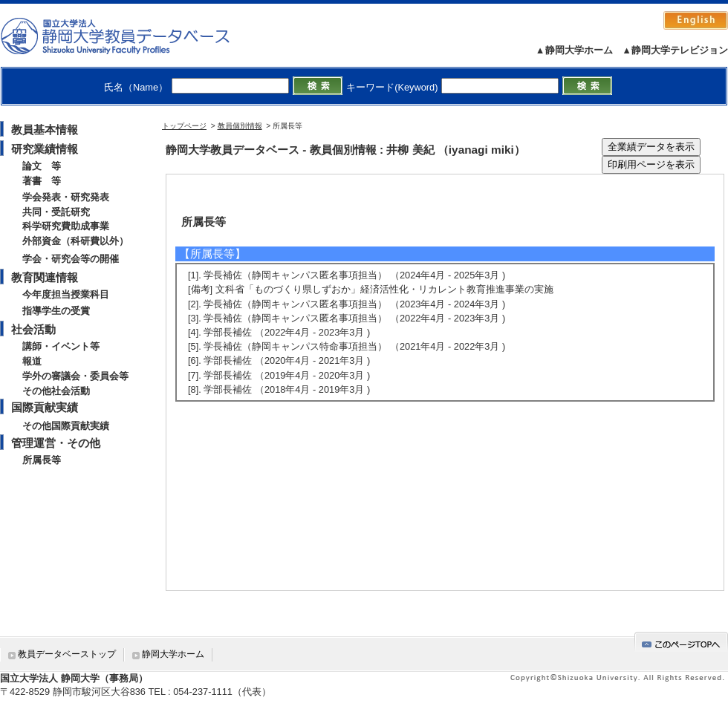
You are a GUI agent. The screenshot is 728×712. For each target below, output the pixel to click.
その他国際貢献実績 (66, 426)
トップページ (184, 126)
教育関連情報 (45, 277)
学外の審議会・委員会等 (75, 376)
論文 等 (42, 166)
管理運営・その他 (56, 443)
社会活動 (33, 329)
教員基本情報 (45, 130)
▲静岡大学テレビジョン (675, 50)
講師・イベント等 (61, 346)
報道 (32, 361)
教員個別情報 (240, 126)
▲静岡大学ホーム (574, 50)
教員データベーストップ (67, 654)
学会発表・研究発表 (66, 197)
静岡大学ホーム (173, 654)
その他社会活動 (56, 391)
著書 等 (42, 181)
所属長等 (42, 460)
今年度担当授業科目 (66, 294)
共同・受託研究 (56, 212)
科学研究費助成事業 (66, 226)
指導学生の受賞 (56, 311)
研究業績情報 (45, 149)
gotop (681, 642)
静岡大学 (130, 36)
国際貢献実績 (45, 407)
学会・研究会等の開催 (71, 259)
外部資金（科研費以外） (75, 241)
